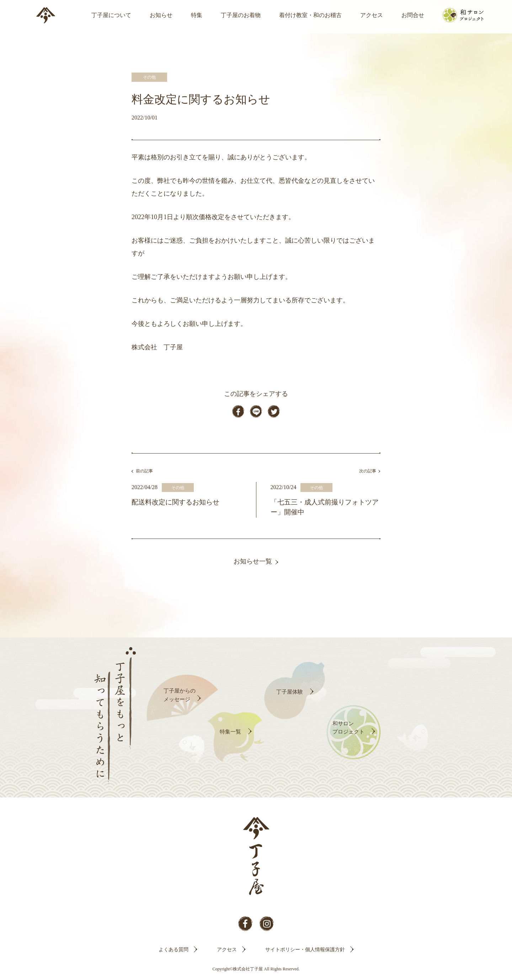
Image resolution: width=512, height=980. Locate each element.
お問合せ (413, 15)
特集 (197, 15)
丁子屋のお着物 (241, 15)
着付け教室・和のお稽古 (310, 15)
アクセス (372, 15)
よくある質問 (174, 951)
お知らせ (161, 15)
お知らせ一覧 (253, 563)
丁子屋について (111, 15)
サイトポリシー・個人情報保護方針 (305, 951)
